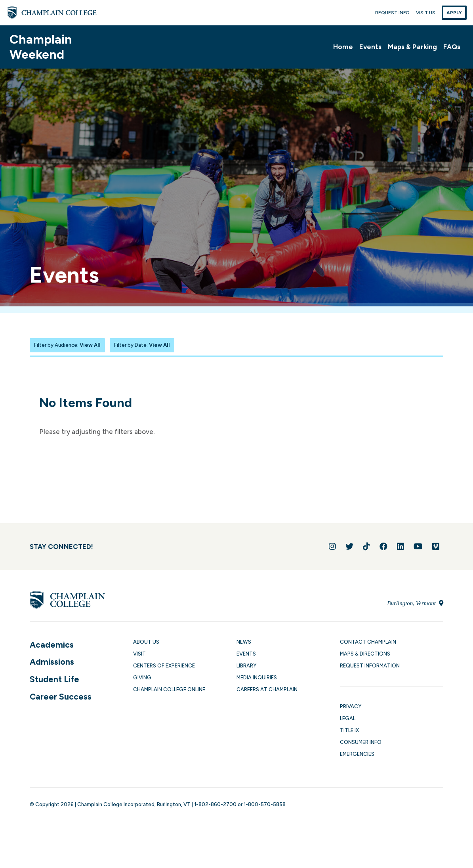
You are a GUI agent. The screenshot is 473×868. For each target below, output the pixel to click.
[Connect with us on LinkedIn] (401, 547)
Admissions (52, 662)
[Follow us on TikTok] (366, 547)
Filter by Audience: (67, 345)
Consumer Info (361, 742)
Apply (454, 13)
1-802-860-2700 (215, 804)
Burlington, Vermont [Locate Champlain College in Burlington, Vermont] (415, 603)
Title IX (349, 730)
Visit (139, 654)
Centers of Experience (164, 666)
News (244, 642)
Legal (348, 718)
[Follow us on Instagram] (332, 547)
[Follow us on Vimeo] (436, 547)
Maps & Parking (412, 47)
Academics (52, 645)
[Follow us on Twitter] (349, 547)
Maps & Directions (365, 654)
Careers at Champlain (267, 689)
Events (370, 47)
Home (343, 47)
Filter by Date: (142, 345)
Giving (142, 678)
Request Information (370, 666)
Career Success (61, 697)
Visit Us (426, 13)
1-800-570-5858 (265, 804)
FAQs (452, 47)
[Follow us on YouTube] (418, 547)
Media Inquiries (257, 678)
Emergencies (357, 754)
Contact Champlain (368, 642)
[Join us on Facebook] (383, 547)
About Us (146, 642)
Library (246, 666)
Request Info (392, 13)
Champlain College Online (169, 689)
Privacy (351, 706)
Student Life (54, 679)
